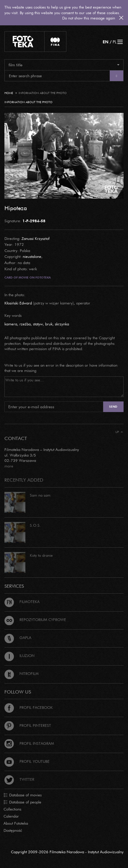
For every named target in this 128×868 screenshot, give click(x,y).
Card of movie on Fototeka (28, 277)
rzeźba (25, 324)
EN (106, 42)
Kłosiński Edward (18, 303)
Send (113, 407)
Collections (12, 809)
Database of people (22, 802)
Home (9, 93)
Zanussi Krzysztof (36, 238)
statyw (38, 324)
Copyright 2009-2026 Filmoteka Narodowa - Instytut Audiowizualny (67, 852)
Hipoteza (16, 208)
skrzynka (62, 324)
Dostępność (13, 830)
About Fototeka (16, 823)
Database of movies (23, 795)
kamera (11, 324)
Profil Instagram (29, 743)
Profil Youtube (27, 761)
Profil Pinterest (28, 725)
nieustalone (32, 256)
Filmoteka (22, 602)
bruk (49, 324)
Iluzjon (19, 655)
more (9, 466)
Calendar (11, 816)
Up (119, 432)
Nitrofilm (22, 673)
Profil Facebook (29, 707)
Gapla (18, 638)
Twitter (19, 779)
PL (115, 42)
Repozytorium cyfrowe (35, 620)
